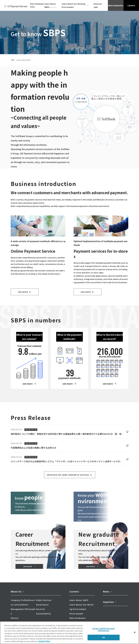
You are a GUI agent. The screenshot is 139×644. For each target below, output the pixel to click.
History (15, 619)
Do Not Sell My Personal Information (104, 630)
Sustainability (44, 614)
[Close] (135, 632)
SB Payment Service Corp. (16, 7)
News (106, 592)
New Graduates (116, 5)
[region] (69, 633)
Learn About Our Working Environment (74, 5)
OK (104, 637)
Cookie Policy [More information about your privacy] (44, 641)
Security (41, 610)
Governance (42, 605)
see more (23, 292)
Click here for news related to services (68, 475)
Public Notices (44, 601)
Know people (98, 5)
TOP (12, 60)
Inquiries (108, 603)
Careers (131, 5)
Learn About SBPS (50, 5)
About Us (16, 592)
